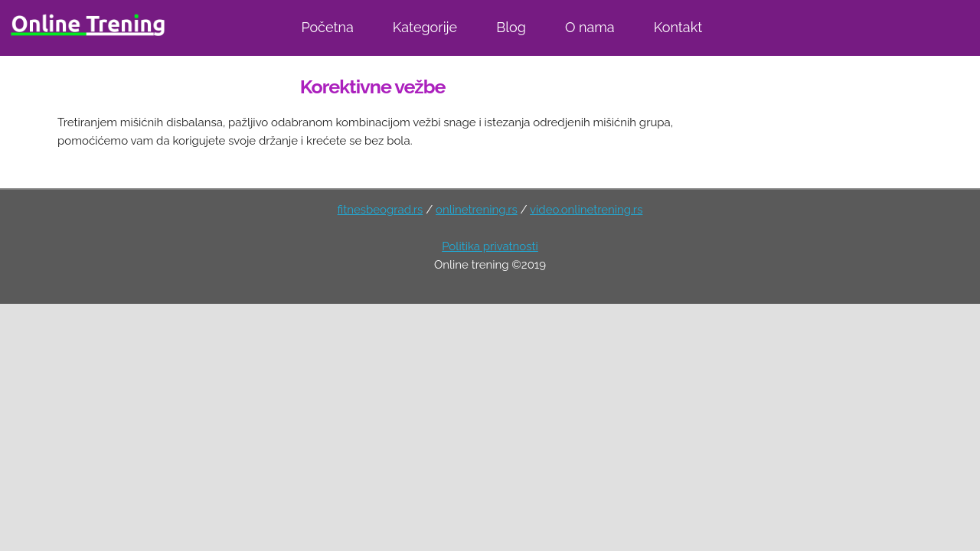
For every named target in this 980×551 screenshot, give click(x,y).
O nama (590, 27)
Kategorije (425, 27)
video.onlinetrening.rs (586, 210)
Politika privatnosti (490, 246)
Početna (327, 27)
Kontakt (678, 27)
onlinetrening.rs (477, 210)
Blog (511, 27)
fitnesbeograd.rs (381, 210)
